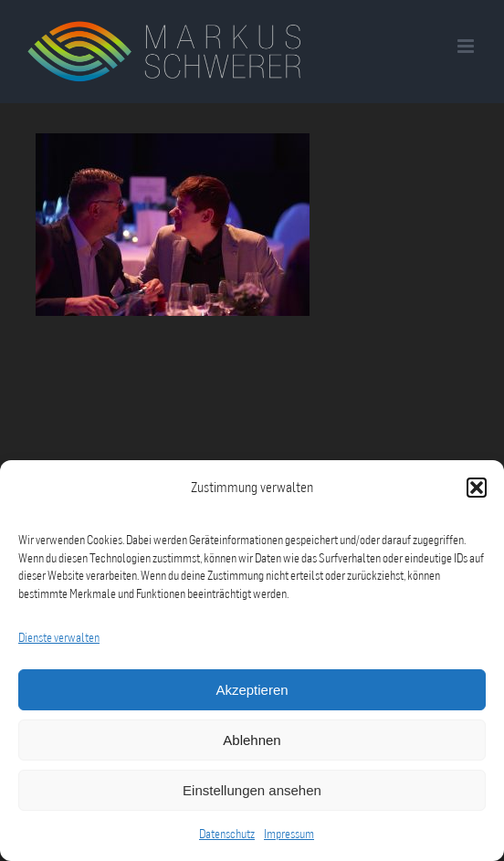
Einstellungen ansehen (252, 790)
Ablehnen (252, 740)
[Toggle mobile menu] (467, 46)
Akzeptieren (252, 690)
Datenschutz (227, 834)
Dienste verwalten (59, 637)
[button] (477, 488)
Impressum (289, 834)
